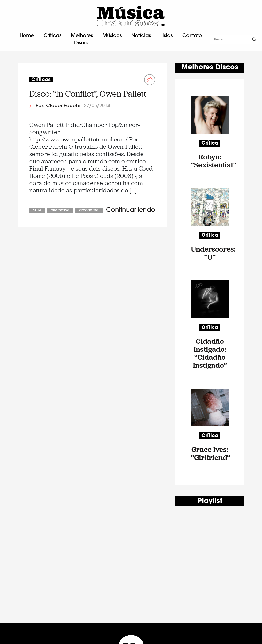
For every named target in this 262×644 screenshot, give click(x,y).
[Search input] (232, 40)
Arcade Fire (89, 210)
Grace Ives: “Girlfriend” (210, 453)
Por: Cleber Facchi (58, 106)
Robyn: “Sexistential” (210, 161)
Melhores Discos (82, 40)
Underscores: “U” (210, 253)
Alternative (60, 210)
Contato (192, 36)
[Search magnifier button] (254, 40)
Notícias (141, 36)
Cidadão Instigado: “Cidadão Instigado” (210, 353)
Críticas (52, 36)
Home (27, 36)
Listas (167, 36)
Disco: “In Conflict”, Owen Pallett (88, 94)
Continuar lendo (131, 210)
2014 (37, 210)
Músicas (112, 36)
